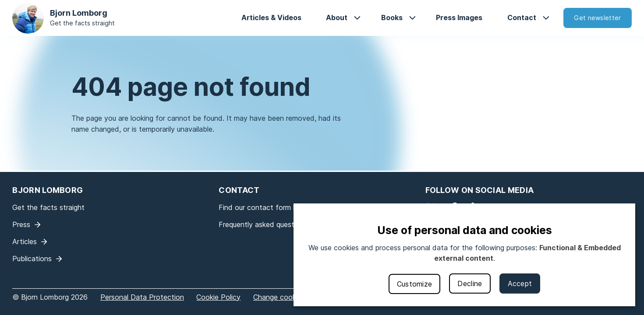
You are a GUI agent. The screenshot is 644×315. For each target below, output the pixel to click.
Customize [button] (415, 284)
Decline (470, 283)
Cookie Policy (218, 297)
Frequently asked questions (263, 224)
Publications (32, 259)
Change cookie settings (292, 297)
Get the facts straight (82, 23)
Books (392, 17)
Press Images (459, 17)
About (337, 17)
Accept (520, 283)
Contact (522, 17)
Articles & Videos (271, 17)
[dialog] (464, 255)
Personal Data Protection (142, 297)
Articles (25, 241)
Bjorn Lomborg (79, 13)
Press (21, 224)
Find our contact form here (263, 207)
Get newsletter (597, 18)
